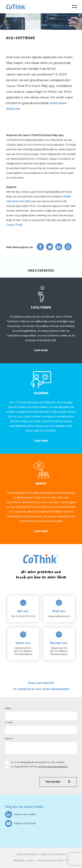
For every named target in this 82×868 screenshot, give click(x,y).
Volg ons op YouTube (20, 824)
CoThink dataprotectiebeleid (53, 767)
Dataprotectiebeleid (27, 855)
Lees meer (41, 350)
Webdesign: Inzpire (23, 861)
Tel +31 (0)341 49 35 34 (23, 617)
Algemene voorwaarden (53, 855)
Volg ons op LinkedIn (20, 814)
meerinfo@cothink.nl (59, 617)
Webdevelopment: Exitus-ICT (53, 861)
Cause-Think (14, 225)
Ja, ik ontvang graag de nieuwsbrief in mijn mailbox (38, 763)
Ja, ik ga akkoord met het (39, 767)
